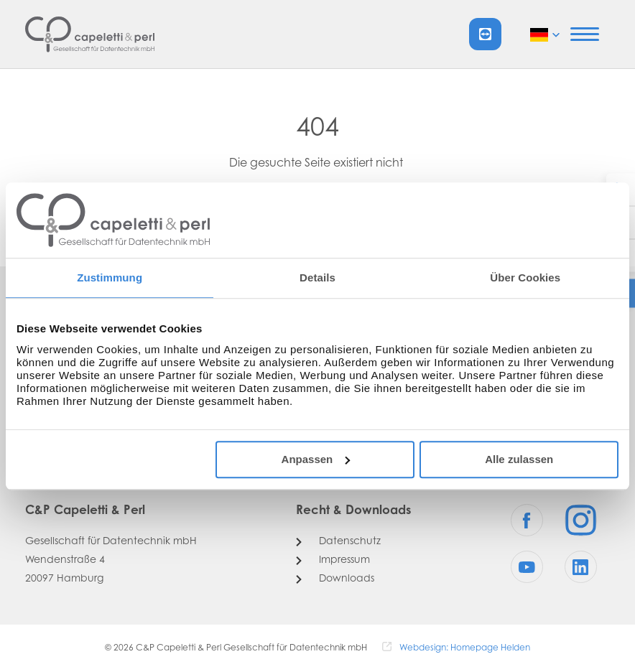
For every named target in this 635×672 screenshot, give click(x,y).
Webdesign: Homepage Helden (465, 648)
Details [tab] (317, 277)
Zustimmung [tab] (110, 277)
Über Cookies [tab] (525, 277)
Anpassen (316, 459)
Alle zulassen (519, 459)
